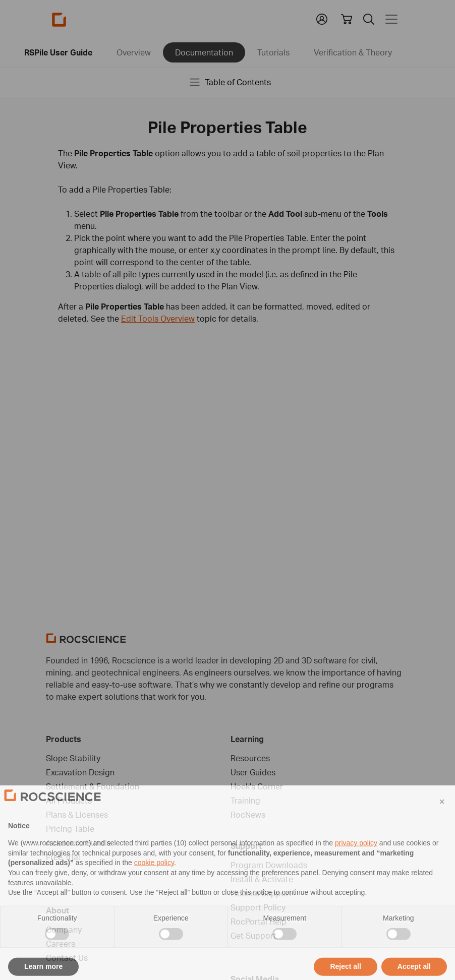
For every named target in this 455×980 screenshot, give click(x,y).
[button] (442, 819)
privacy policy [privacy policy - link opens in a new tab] (356, 861)
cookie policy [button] (154, 880)
